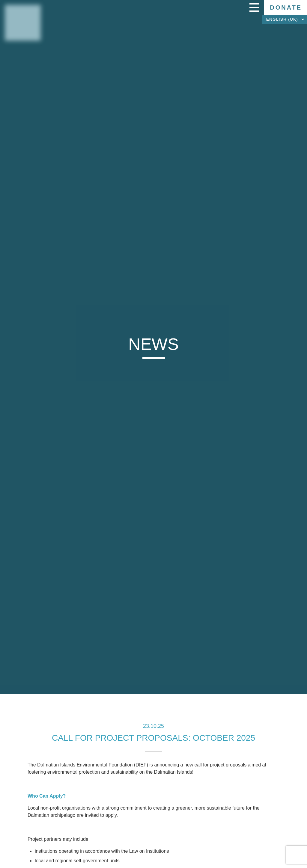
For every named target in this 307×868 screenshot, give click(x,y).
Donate (286, 7)
